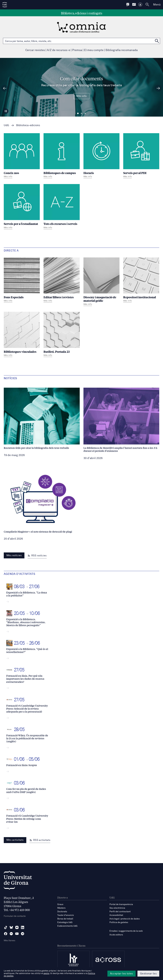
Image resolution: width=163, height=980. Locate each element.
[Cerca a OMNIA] (157, 41)
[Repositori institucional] (141, 280)
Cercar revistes (35, 50)
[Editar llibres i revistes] (62, 280)
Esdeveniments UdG (67, 926)
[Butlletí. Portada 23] (62, 335)
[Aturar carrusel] (6, 111)
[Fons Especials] (22, 280)
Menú (157, 5)
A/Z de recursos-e (59, 50)
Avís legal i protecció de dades (125, 919)
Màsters (61, 908)
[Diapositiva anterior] (5, 88)
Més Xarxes (9, 941)
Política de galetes (119, 922)
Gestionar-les (148, 974)
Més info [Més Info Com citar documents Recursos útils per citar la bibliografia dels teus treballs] (81, 96)
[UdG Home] (5, 5)
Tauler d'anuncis (66, 915)
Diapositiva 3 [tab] (85, 113)
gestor (46, 974)
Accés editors (116, 935)
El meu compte (94, 50)
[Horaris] (101, 156)
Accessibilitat (116, 915)
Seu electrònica (117, 908)
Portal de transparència (121, 904)
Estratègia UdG (65, 922)
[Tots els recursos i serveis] (62, 207)
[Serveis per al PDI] (141, 156)
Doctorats (62, 912)
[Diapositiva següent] (158, 88)
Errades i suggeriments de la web (126, 931)
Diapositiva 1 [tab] (78, 113)
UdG (6, 125)
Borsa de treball (65, 919)
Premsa (77, 50)
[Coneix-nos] (22, 156)
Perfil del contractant (120, 912)
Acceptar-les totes (122, 974)
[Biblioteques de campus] (62, 156)
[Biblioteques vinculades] (22, 335)
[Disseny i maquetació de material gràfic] (101, 282)
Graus (60, 904)
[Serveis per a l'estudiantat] (22, 207)
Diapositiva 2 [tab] (81, 113)
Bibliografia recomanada (122, 50)
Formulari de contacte (15, 916)
